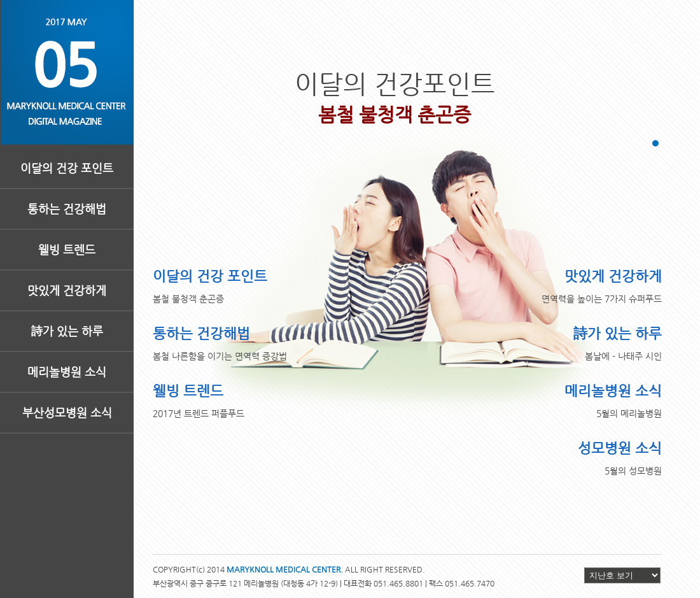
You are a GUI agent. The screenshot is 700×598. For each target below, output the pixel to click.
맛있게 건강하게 (67, 290)
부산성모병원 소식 (67, 412)
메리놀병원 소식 (67, 372)
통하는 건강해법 (67, 209)
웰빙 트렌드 (67, 249)
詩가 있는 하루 (67, 331)
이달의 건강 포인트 (67, 168)
